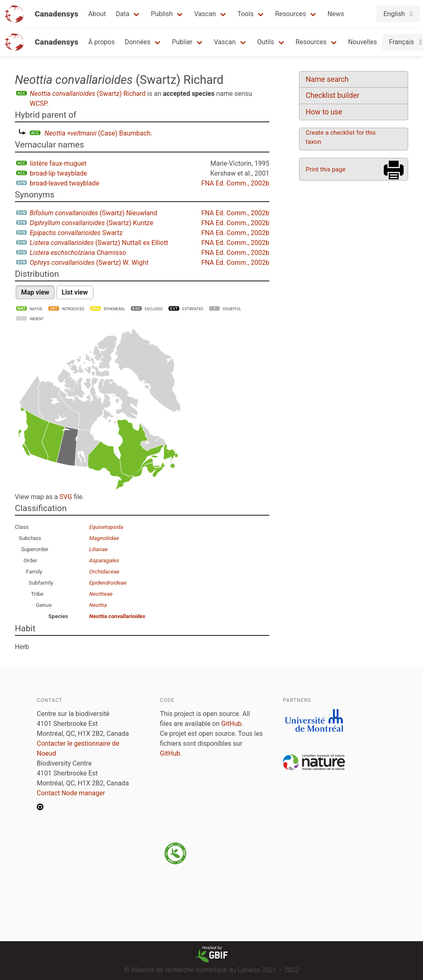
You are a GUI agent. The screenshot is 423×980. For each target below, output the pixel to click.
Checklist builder (333, 95)
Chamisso (78, 253)
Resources (291, 14)
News (336, 14)
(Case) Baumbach (98, 133)
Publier (182, 42)
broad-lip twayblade (58, 173)
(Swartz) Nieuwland (94, 213)
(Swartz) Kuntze (91, 223)
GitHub (232, 724)
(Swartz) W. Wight (89, 263)
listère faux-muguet (58, 163)
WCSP (38, 103)
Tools (246, 14)
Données (138, 42)
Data (122, 14)
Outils (266, 42)
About (97, 14)
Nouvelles (363, 42)
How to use (324, 112)
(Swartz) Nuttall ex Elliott (99, 243)
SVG (66, 497)
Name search (327, 79)
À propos (102, 42)
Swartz (76, 233)
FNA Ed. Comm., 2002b (235, 183)
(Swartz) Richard (88, 94)
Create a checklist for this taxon (341, 137)
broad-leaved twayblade (64, 183)
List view (75, 292)
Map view (35, 292)
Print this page (326, 169)
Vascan (205, 14)
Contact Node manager (71, 793)
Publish (162, 14)
